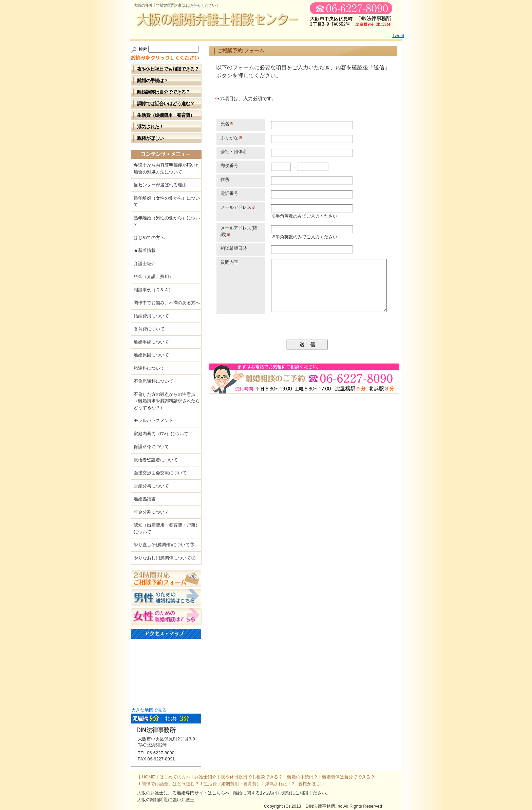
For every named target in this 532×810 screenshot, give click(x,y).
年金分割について (151, 512)
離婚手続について (151, 342)
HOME (148, 777)
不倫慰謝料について (154, 381)
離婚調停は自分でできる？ (164, 92)
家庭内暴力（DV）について (161, 434)
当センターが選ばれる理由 (160, 185)
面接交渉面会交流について (160, 473)
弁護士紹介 (145, 264)
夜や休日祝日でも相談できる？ (168, 69)
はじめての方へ (149, 237)
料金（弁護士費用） (154, 277)
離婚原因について (151, 355)
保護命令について (151, 447)
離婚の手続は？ (153, 80)
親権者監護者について (156, 460)
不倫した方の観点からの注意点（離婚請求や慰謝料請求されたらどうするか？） (167, 401)
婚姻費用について (151, 316)
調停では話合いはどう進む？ (166, 104)
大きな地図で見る (149, 710)
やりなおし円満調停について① (165, 558)
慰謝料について (149, 368)
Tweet (398, 35)
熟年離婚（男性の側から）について (167, 221)
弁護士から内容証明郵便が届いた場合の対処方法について (167, 169)
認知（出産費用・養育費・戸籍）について (167, 528)
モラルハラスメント (154, 420)
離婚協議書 (145, 499)
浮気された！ (150, 127)
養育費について (149, 329)
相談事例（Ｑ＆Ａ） (153, 290)
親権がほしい (150, 138)
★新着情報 (145, 250)
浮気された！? (279, 784)
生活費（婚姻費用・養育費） (166, 115)
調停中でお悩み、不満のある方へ (167, 303)
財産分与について (151, 486)
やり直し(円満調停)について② (164, 545)
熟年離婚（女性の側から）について (167, 201)
